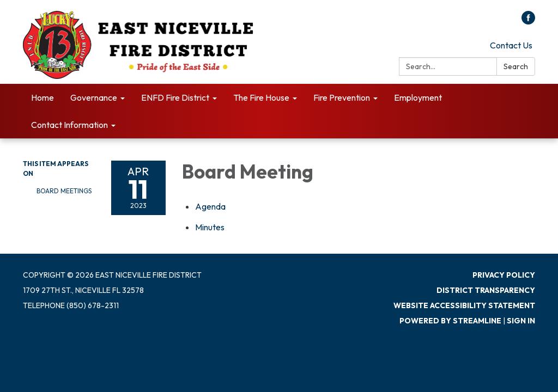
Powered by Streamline (450, 321)
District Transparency (486, 290)
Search (516, 66)
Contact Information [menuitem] (69, 125)
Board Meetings (64, 191)
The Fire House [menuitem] (261, 97)
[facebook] (528, 21)
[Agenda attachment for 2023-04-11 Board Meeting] (210, 206)
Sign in (521, 321)
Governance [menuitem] (94, 97)
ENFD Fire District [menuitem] (175, 97)
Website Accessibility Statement (464, 305)
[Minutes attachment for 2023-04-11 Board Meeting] (210, 227)
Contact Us (511, 45)
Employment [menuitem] (418, 97)
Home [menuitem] (43, 97)
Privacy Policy (504, 275)
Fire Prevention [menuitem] (342, 97)
